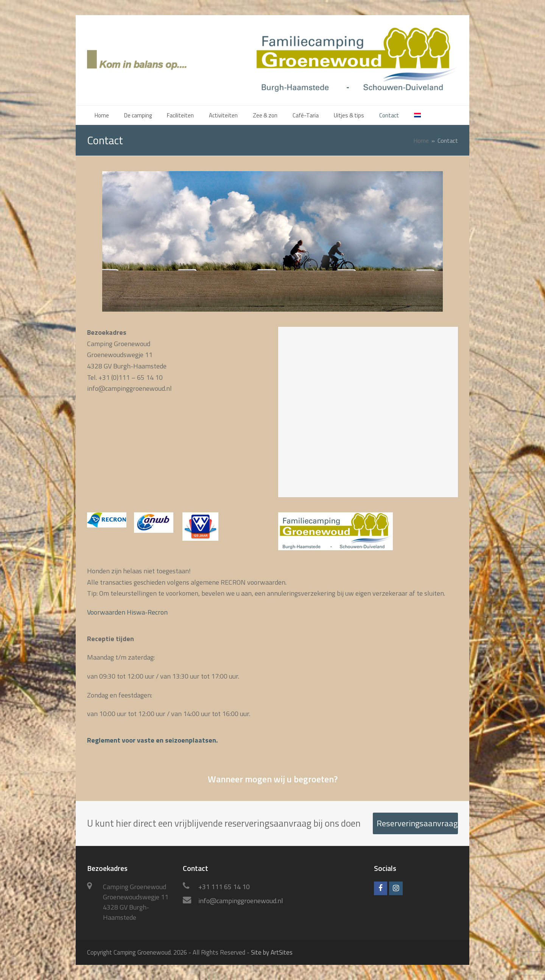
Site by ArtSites (272, 952)
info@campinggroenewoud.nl (241, 901)
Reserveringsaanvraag (417, 823)
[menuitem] (417, 115)
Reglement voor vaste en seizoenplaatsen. (152, 740)
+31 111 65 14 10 (224, 887)
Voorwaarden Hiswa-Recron (127, 612)
